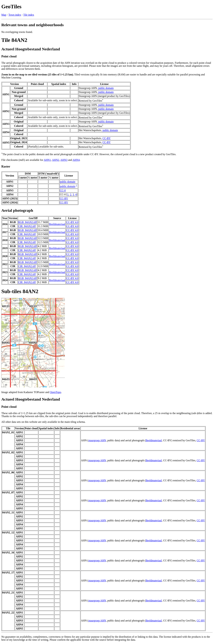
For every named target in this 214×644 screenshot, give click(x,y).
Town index (15, 15)
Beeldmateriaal (57, 224)
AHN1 (47, 160)
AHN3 (64, 160)
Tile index (29, 15)
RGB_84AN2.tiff (28, 222)
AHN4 (76, 160)
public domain (106, 88)
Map (4, 15)
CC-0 (63, 190)
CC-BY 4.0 (72, 222)
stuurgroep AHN (97, 440)
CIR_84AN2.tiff (27, 226)
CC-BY (107, 138)
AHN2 (56, 160)
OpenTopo (55, 392)
